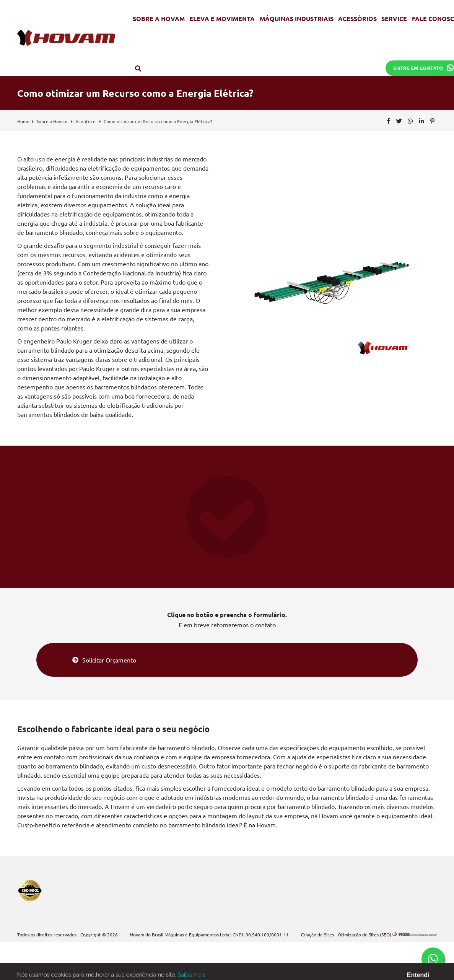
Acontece (86, 121)
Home (23, 121)
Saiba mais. (192, 977)
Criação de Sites (317, 934)
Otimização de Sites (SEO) (365, 934)
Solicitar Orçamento (104, 660)
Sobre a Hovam (159, 19)
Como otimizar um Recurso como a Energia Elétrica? (158, 121)
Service (394, 19)
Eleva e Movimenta (222, 19)
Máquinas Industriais (297, 19)
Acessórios (357, 19)
